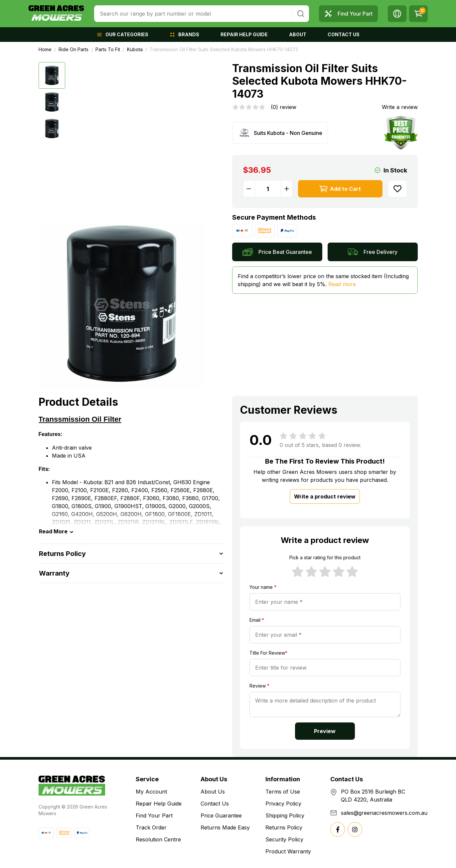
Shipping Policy (285, 815)
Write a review (400, 107)
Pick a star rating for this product (325, 557)
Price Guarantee (221, 815)
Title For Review (268, 653)
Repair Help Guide (159, 804)
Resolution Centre (158, 839)
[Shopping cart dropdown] (418, 14)
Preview (325, 731)
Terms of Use (283, 792)
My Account (151, 792)
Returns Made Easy (225, 827)
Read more (342, 284)
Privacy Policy (283, 804)
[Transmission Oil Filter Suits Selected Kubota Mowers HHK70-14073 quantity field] (268, 189)
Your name (263, 587)
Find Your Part (154, 815)
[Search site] (301, 14)
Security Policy (284, 839)
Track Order (151, 827)
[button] (397, 14)
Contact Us (215, 804)
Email (257, 620)
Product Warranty (288, 851)
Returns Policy (284, 827)
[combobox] (193, 14)
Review (259, 686)
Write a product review (325, 496)
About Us (213, 792)
